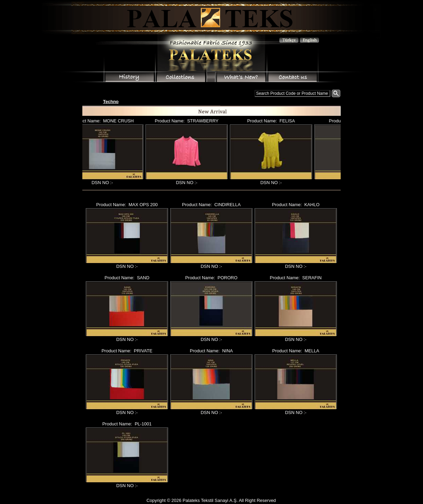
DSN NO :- (105, 183)
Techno (111, 102)
